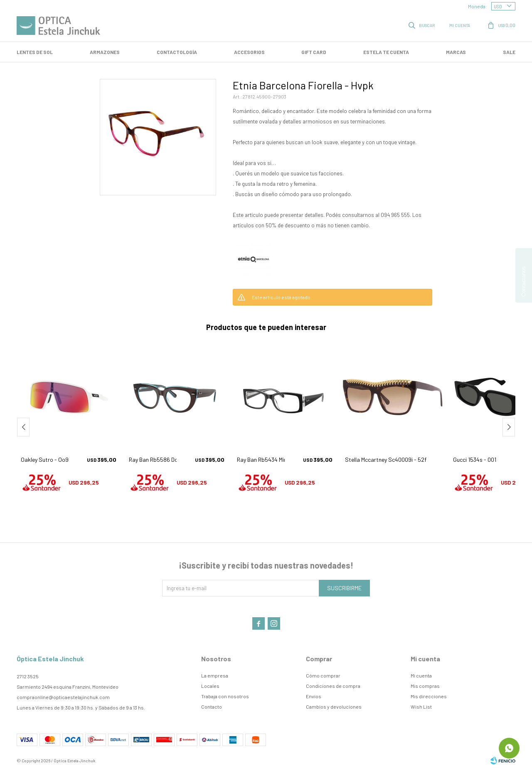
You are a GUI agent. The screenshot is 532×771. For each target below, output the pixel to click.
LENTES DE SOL (35, 52)
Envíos (314, 696)
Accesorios (249, 52)
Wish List (421, 707)
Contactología (177, 52)
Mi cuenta (421, 675)
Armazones (105, 52)
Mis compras (425, 686)
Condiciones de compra (333, 686)
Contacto (212, 707)
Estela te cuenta (386, 52)
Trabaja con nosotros (225, 696)
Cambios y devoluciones (334, 707)
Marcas (456, 52)
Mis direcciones (429, 696)
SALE (509, 52)
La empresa (215, 675)
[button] (509, 427)
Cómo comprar (323, 675)
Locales (210, 686)
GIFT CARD (314, 52)
